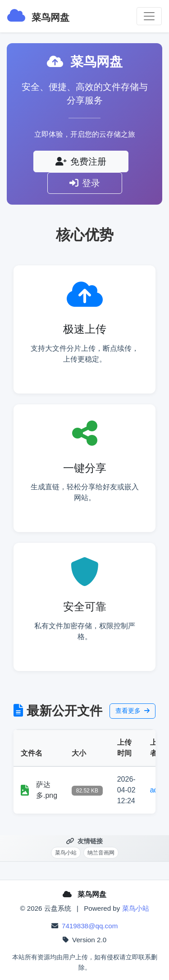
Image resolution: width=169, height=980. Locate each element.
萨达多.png (47, 790)
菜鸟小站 (66, 853)
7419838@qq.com (90, 926)
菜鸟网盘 (38, 15)
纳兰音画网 (101, 853)
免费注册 (81, 161)
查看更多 (132, 711)
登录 (85, 183)
